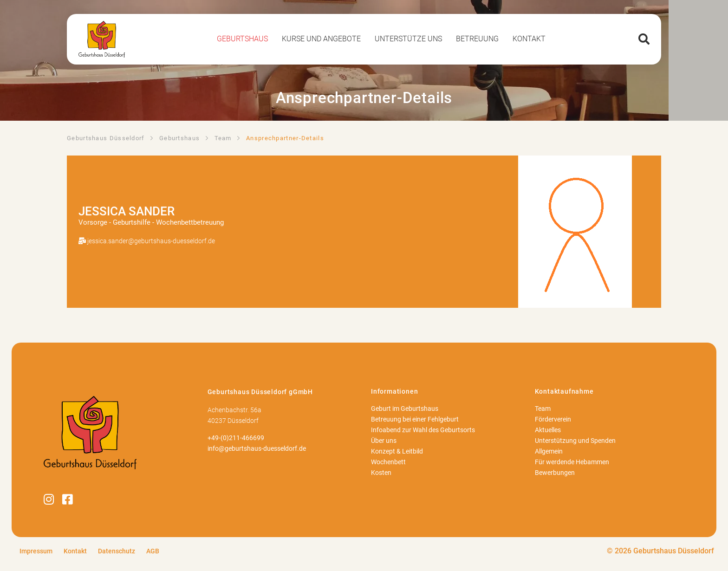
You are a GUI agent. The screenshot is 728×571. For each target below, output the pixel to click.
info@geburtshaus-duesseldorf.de (257, 449)
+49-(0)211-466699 (236, 438)
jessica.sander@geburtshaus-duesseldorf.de (151, 241)
